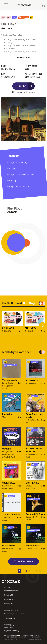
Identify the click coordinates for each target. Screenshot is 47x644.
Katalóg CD (9, 595)
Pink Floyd (9, 24)
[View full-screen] (43, 100)
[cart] (43, 5)
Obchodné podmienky (16, 637)
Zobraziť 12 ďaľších (23, 561)
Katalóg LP (9, 599)
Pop (3, 17)
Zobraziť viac (23, 57)
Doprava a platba (35, 639)
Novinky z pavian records (14, 614)
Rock (9, 17)
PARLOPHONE (24, 17)
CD (31, 17)
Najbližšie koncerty (12, 631)
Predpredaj (9, 604)
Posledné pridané (11, 591)
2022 (15, 17)
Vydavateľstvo (10, 618)
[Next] (42, 326)
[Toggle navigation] (6, 5)
